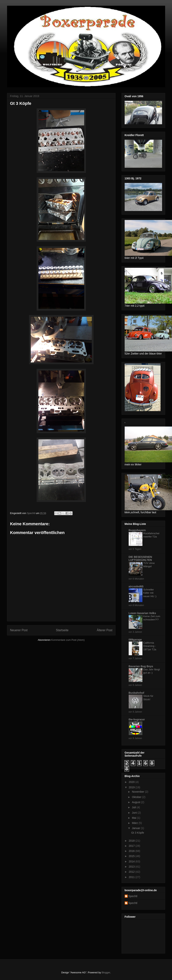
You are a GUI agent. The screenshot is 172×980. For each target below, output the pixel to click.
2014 (132, 861)
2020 (132, 782)
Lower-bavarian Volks (142, 613)
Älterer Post (105, 630)
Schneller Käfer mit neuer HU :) (150, 593)
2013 (132, 867)
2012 (132, 872)
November (138, 792)
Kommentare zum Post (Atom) (68, 640)
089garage (135, 640)
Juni (135, 813)
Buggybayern (137, 530)
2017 (132, 846)
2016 (132, 851)
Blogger (106, 972)
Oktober (137, 797)
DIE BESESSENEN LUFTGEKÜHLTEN (140, 558)
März (135, 823)
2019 (132, 787)
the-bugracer (137, 719)
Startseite (62, 630)
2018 (132, 841)
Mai (134, 818)
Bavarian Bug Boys (141, 666)
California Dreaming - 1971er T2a (150, 646)
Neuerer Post (19, 630)
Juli (134, 807)
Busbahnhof (136, 693)
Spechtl (133, 896)
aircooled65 (136, 586)
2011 (132, 877)
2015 (132, 856)
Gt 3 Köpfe (138, 833)
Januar (136, 828)
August (136, 802)
